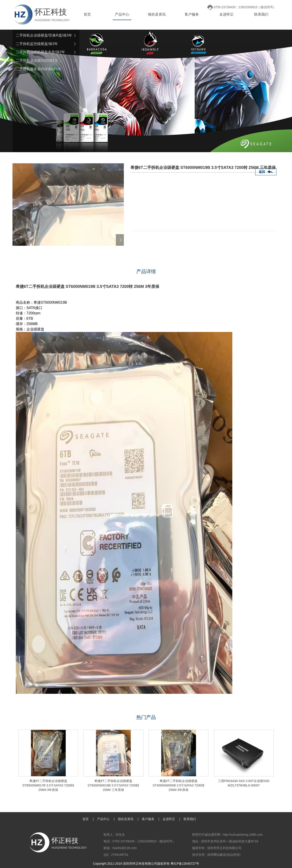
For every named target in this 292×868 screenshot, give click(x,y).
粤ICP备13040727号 (185, 864)
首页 (87, 14)
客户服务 (192, 14)
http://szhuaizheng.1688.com (243, 835)
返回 (262, 172)
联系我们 (261, 14)
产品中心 (122, 14)
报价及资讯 (157, 14)
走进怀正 (227, 14)
